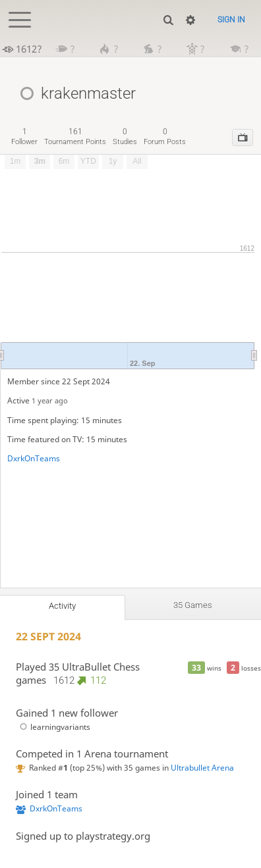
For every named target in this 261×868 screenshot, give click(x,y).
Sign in (231, 20)
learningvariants (53, 727)
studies (125, 137)
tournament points (75, 137)
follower (24, 137)
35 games (193, 605)
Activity (62, 606)
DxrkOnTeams (34, 458)
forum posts (165, 137)
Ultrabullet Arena (202, 768)
